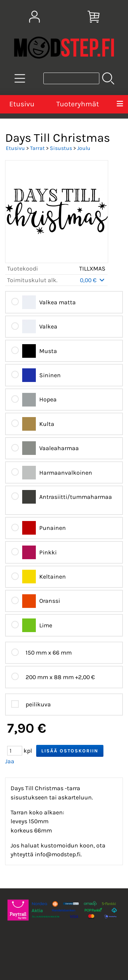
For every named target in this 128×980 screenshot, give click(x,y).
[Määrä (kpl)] (15, 751)
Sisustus (61, 148)
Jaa (10, 761)
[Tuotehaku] (71, 78)
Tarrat (37, 148)
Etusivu (22, 104)
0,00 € (93, 280)
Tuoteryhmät (78, 104)
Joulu (84, 148)
